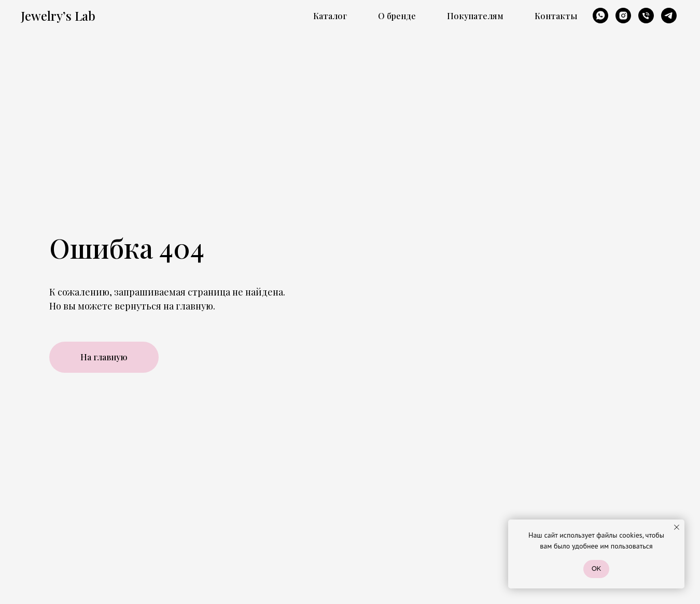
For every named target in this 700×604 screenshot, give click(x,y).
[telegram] (669, 16)
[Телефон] (646, 16)
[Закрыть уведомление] (677, 527)
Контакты (556, 16)
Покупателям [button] (475, 16)
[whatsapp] (600, 16)
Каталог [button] (330, 16)
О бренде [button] (397, 16)
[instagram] (623, 16)
